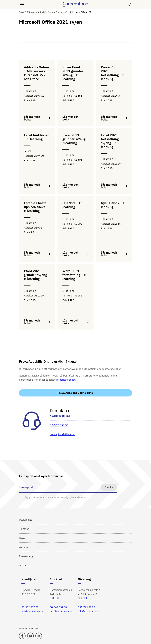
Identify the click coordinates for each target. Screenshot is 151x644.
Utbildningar (26, 520)
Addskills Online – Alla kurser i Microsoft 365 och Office (36, 73)
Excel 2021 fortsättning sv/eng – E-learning (110, 141)
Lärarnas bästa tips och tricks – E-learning (36, 207)
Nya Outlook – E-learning (113, 205)
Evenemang (26, 556)
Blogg (22, 538)
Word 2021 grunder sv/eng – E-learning (37, 275)
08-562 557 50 (59, 425)
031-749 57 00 (86, 607)
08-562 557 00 (58, 607)
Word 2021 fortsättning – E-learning (75, 275)
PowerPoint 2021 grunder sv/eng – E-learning (73, 73)
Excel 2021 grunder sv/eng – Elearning (75, 139)
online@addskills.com (63, 434)
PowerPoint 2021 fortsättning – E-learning (113, 73)
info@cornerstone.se (33, 611)
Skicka (109, 487)
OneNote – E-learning (72, 205)
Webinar (24, 547)
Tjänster (24, 529)
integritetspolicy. (66, 380)
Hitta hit (54, 598)
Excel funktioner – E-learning (36, 137)
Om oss (23, 565)
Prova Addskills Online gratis (75, 393)
